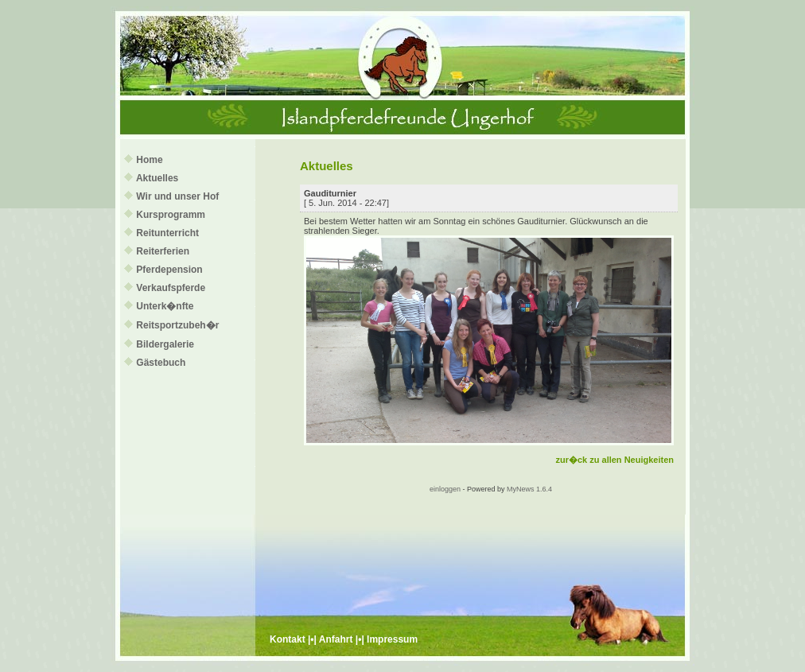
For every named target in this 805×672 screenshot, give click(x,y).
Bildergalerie (165, 344)
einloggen (445, 489)
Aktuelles (157, 178)
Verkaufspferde (171, 288)
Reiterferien (163, 251)
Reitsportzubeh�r (177, 325)
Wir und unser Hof (177, 196)
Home (149, 160)
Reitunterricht (167, 233)
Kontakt (288, 639)
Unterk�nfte (165, 306)
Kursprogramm (171, 215)
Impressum (392, 639)
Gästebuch (161, 363)
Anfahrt (336, 639)
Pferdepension (169, 270)
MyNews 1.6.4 (529, 489)
